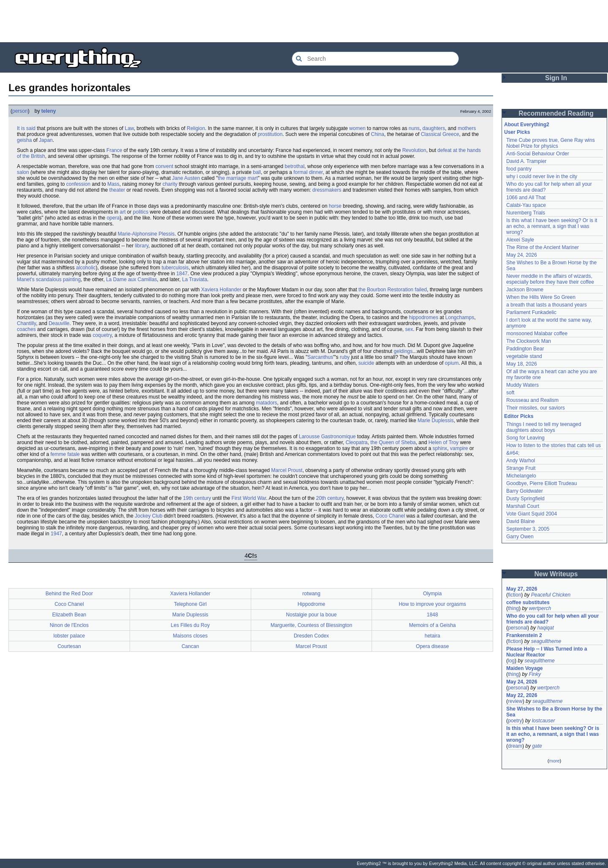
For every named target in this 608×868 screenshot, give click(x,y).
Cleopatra (357, 442)
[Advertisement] (304, 21)
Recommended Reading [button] (556, 113)
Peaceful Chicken (551, 595)
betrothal (294, 166)
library (142, 246)
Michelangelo (521, 476)
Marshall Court (523, 506)
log (511, 661)
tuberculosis (175, 268)
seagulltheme (546, 641)
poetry (515, 721)
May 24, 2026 (522, 255)
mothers (467, 128)
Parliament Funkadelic (531, 312)
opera (113, 218)
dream (515, 746)
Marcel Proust (287, 470)
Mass (113, 184)
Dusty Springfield (525, 499)
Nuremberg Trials (526, 213)
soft (510, 393)
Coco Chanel (390, 516)
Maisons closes (190, 636)
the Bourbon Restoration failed (393, 290)
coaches (26, 329)
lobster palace (69, 636)
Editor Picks (519, 416)
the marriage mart (238, 178)
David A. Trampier (526, 161)
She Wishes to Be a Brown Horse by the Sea (554, 712)
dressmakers (327, 190)
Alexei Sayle (520, 240)
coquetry (102, 335)
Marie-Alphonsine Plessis (146, 234)
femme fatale (65, 454)
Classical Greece (440, 134)
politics (141, 212)
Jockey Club (148, 516)
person (20, 111)
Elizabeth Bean (69, 615)
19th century (197, 498)
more (554, 761)
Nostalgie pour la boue (311, 615)
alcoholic (86, 268)
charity (170, 184)
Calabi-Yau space (526, 205)
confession (78, 184)
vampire (459, 448)
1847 (182, 274)
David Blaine (520, 521)
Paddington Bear (525, 349)
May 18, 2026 (522, 364)
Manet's (26, 279)
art (122, 212)
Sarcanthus (320, 357)
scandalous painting (58, 279)
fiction (514, 595)
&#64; (513, 453)
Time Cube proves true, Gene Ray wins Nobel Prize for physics (551, 143)
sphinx (440, 448)
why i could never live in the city (542, 176)
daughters (434, 128)
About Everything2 (527, 125)
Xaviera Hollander (221, 290)
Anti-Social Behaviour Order (538, 154)
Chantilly (26, 323)
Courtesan (69, 646)
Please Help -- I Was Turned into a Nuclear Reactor (547, 652)
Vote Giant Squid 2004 (532, 514)
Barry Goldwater (525, 491)
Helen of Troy (444, 442)
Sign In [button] (556, 78)
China (378, 134)
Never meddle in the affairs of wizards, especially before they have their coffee (550, 279)
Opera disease (432, 646)
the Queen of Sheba (393, 442)
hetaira (433, 636)
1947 (56, 534)
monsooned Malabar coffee (537, 334)
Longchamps (460, 317)
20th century (330, 498)
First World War (249, 498)
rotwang (311, 594)
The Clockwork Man (529, 341)
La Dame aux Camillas (132, 279)
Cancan (190, 646)
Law (129, 128)
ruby (345, 357)
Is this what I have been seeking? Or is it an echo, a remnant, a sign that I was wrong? (552, 226)
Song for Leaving (525, 438)
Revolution (414, 150)
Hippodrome (311, 604)
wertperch (540, 608)
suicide (366, 363)
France (114, 150)
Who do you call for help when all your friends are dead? (553, 619)
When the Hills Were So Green (541, 297)
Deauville (59, 323)
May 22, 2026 (522, 695)
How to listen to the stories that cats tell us (554, 445)
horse (335, 206)
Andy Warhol (521, 461)
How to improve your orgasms (432, 604)
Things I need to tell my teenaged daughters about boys (544, 427)
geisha (24, 140)
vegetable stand (524, 356)
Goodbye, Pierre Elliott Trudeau (541, 483)
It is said (26, 128)
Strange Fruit (521, 468)
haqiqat (545, 628)
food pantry (519, 169)
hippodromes (424, 317)
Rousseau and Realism (532, 400)
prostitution (270, 134)
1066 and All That (526, 198)
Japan (46, 140)
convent (164, 166)
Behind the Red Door (69, 594)
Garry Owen (520, 537)
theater (117, 190)
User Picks (517, 132)
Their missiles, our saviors (536, 408)
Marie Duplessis (436, 420)
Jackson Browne (525, 290)
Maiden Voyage (524, 668)
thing (513, 608)
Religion (196, 128)
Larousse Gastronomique (327, 437)
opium (452, 363)
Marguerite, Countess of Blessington (311, 625)
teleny (49, 111)
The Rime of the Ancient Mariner (543, 247)
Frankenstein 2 (524, 635)
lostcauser (544, 721)
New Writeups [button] (556, 574)
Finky (535, 674)
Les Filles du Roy (190, 625)
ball (257, 172)
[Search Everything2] (375, 59)
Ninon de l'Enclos (69, 625)
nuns (414, 128)
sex (409, 329)
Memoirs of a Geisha (433, 625)
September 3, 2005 (528, 529)
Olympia (432, 594)
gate (537, 746)
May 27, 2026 (522, 589)
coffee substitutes (528, 602)
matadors (266, 403)
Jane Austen (186, 178)
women (357, 128)
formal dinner (308, 172)
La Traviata (194, 279)
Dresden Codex (311, 636)
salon (23, 172)
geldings (403, 351)
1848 (433, 615)
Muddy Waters (522, 385)
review (515, 701)
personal (518, 628)
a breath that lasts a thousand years (547, 305)
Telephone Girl (190, 604)
